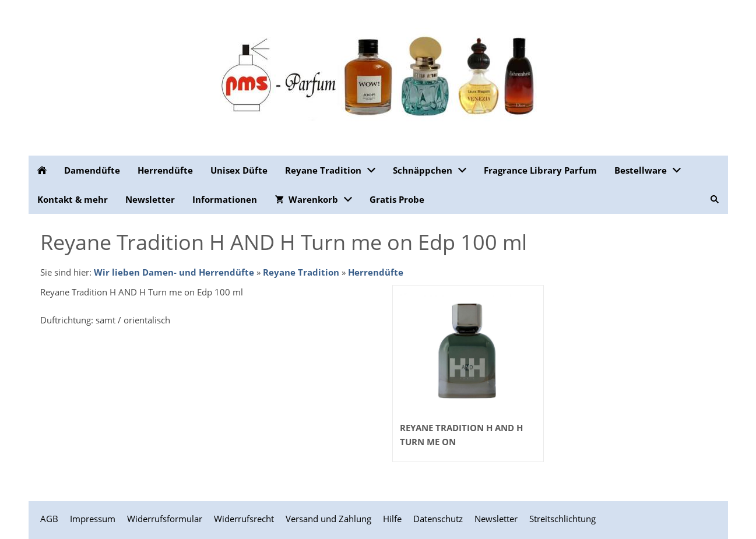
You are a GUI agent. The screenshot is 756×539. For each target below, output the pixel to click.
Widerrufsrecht (244, 519)
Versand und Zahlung (328, 519)
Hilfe (392, 519)
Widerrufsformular (165, 519)
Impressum (93, 519)
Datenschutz (438, 519)
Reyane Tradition (301, 272)
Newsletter (496, 519)
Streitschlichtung (562, 519)
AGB (49, 519)
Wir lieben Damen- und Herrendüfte (174, 272)
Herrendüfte (376, 272)
